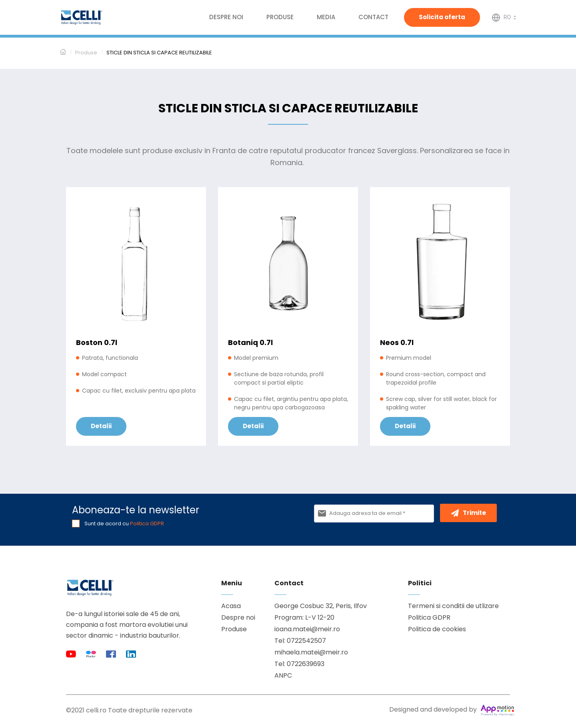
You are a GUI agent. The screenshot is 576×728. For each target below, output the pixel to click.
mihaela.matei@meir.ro (311, 652)
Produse (234, 629)
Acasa (231, 606)
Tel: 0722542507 (300, 641)
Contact (373, 17)
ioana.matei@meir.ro (307, 629)
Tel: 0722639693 (299, 664)
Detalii (101, 426)
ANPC (283, 675)
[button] (504, 17)
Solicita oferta (442, 17)
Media (326, 17)
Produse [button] (280, 17)
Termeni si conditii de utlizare (453, 606)
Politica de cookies (437, 629)
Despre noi (226, 17)
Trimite (468, 513)
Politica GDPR (147, 524)
